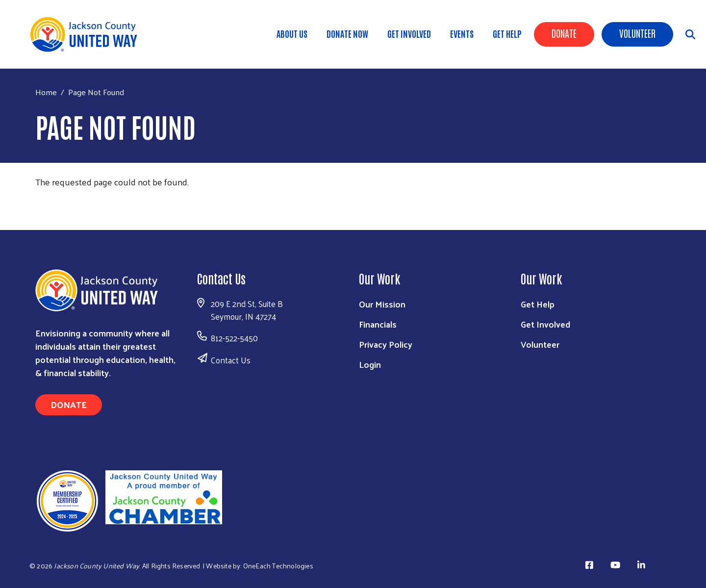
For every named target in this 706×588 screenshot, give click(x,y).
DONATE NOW (347, 33)
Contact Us (231, 360)
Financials (378, 324)
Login (370, 364)
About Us (292, 33)
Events (462, 33)
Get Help (507, 33)
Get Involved (409, 33)
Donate (564, 33)
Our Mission (382, 304)
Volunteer (637, 33)
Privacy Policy (386, 344)
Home (46, 92)
